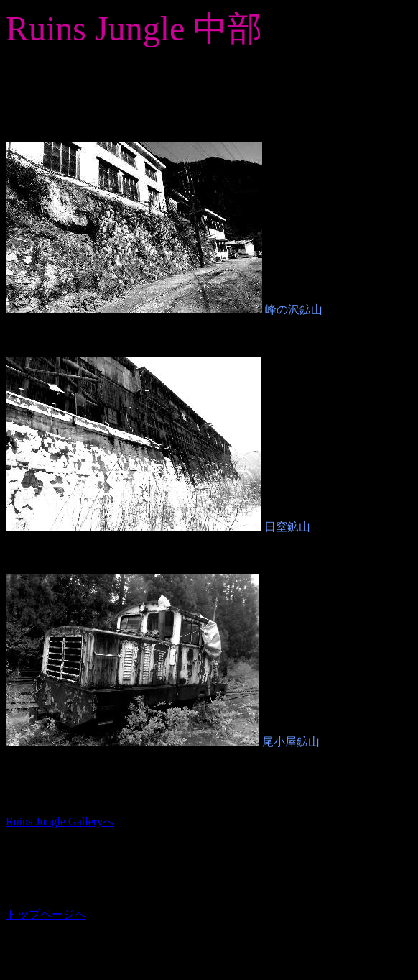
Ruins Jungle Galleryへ (60, 821)
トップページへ (46, 914)
